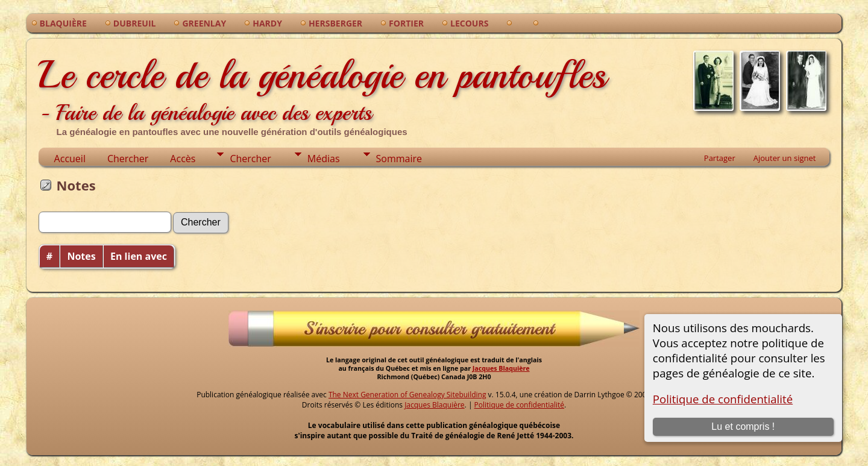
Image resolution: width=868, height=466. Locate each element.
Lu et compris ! (743, 427)
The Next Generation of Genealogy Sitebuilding (407, 395)
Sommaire (399, 159)
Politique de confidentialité (723, 399)
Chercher (128, 159)
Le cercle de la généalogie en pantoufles (322, 90)
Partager (720, 158)
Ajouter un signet (785, 158)
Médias (324, 159)
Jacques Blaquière (501, 368)
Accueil (70, 159)
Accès (183, 159)
